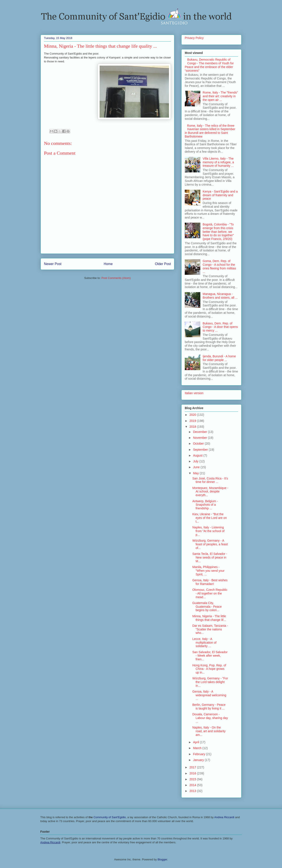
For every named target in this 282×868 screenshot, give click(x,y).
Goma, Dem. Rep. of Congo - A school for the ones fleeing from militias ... (219, 266)
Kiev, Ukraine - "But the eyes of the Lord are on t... (210, 518)
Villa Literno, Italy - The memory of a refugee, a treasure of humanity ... (218, 162)
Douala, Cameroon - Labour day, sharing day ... (210, 718)
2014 (193, 785)
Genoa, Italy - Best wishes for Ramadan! (210, 582)
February (199, 754)
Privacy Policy (194, 38)
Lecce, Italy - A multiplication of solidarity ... (204, 643)
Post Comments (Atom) (116, 278)
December (200, 432)
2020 (193, 415)
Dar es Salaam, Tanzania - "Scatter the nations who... (210, 629)
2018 (193, 427)
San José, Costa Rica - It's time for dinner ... (210, 480)
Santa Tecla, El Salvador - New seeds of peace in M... (210, 557)
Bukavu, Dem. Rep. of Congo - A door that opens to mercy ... (220, 327)
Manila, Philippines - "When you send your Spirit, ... (208, 571)
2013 (193, 791)
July (196, 461)
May (196, 473)
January (199, 760)
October (199, 444)
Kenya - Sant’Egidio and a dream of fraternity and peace (220, 195)
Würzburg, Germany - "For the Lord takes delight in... (210, 682)
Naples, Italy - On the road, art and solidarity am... (209, 731)
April (196, 742)
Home (108, 264)
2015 (193, 779)
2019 (193, 421)
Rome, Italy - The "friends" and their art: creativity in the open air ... (220, 96)
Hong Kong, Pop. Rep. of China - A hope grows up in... (209, 669)
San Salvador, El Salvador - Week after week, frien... (210, 656)
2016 (193, 773)
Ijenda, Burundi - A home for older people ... (219, 358)
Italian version (194, 393)
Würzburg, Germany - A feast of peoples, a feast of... (210, 544)
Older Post (163, 264)
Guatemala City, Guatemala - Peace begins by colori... (207, 607)
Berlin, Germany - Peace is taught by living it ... (209, 707)
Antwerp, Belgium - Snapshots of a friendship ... (205, 505)
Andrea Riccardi (224, 817)
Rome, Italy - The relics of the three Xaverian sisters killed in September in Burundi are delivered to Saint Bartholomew (210, 131)
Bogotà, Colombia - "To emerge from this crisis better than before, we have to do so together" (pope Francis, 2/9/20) (218, 232)
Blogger (162, 859)
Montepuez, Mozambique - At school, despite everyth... (210, 492)
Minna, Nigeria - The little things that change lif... (209, 618)
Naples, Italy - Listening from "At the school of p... (208, 531)
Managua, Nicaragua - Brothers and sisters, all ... (220, 296)
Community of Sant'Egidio (110, 817)
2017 (193, 767)
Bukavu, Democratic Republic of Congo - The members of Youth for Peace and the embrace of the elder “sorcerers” (209, 65)
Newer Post (53, 264)
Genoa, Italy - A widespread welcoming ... (209, 695)
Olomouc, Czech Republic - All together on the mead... (210, 593)
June (197, 467)
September (201, 450)
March (198, 748)
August (198, 455)
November (200, 438)
